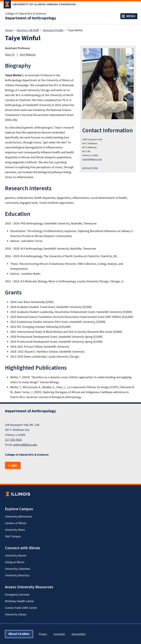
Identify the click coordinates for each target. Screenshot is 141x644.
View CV (10, 55)
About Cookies (19, 634)
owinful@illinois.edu (92, 159)
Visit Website (28, 55)
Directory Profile (53, 30)
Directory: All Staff (28, 30)
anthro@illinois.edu (25, 445)
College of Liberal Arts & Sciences (26, 14)
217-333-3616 (13, 440)
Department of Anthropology (31, 18)
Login (13, 465)
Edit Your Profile (90, 168)
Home (9, 30)
